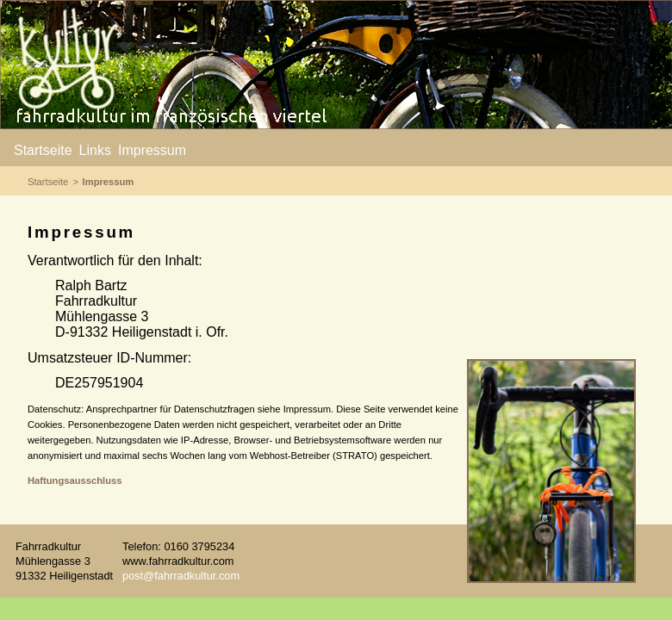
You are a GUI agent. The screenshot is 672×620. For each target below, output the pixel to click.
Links (95, 150)
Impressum (152, 150)
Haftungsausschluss (75, 480)
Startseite (43, 150)
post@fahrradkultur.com (181, 576)
